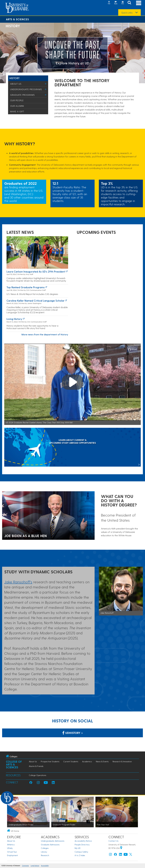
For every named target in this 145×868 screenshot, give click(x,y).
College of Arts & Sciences (14, 764)
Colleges (45, 848)
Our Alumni (17, 106)
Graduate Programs (22, 95)
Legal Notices (35, 866)
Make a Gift (17, 111)
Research (45, 855)
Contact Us (113, 841)
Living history (14, 319)
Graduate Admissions (50, 845)
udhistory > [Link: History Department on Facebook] (73, 733)
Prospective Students (50, 761)
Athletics (11, 845)
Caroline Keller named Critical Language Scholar (35, 301)
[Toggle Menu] (46, 84)
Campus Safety (81, 852)
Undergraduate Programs (26, 89)
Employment (12, 855)
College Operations (38, 775)
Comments (25, 866)
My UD (78, 848)
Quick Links (127, 13)
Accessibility (45, 866)
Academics (87, 761)
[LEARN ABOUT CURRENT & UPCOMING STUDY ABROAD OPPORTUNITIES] (72, 447)
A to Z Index (80, 855)
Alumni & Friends (36, 766)
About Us (16, 84)
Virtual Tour (12, 852)
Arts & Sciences (17, 19)
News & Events (102, 761)
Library (44, 852)
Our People (17, 100)
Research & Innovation (122, 761)
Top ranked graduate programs (26, 287)
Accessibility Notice (83, 841)
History (15, 78)
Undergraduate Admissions (53, 841)
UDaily (10, 848)
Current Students (71, 761)
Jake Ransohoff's (18, 582)
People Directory (82, 845)
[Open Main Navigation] (139, 3)
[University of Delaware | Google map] (121, 848)
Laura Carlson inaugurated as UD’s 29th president (36, 271)
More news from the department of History (45, 334)
